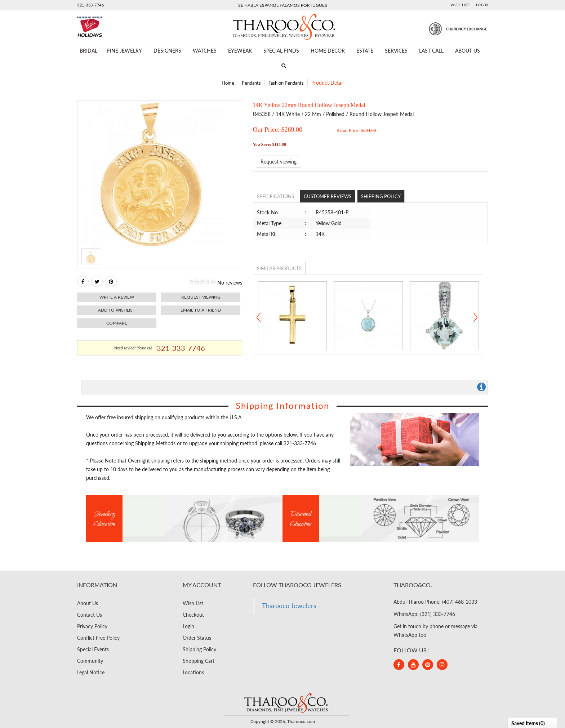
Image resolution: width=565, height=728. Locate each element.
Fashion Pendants (286, 83)
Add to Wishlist (117, 310)
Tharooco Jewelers (289, 606)
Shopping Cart (199, 661)
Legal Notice (91, 672)
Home (228, 83)
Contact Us (90, 615)
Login (482, 5)
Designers (167, 51)
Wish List (460, 5)
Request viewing (201, 297)
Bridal (88, 51)
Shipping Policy (381, 196)
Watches (205, 51)
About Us (468, 51)
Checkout (193, 615)
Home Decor (328, 51)
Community (90, 661)
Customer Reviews (328, 196)
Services (396, 51)
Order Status (197, 638)
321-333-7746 (90, 5)
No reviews (230, 283)
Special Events (93, 649)
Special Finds (281, 51)
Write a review (117, 297)
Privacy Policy (92, 626)
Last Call (431, 51)
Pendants (251, 83)
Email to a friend (201, 310)
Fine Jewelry (124, 51)
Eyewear (240, 51)
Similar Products (279, 268)
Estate (365, 51)
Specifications (275, 196)
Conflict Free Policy (98, 638)
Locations (193, 672)
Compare (117, 323)
